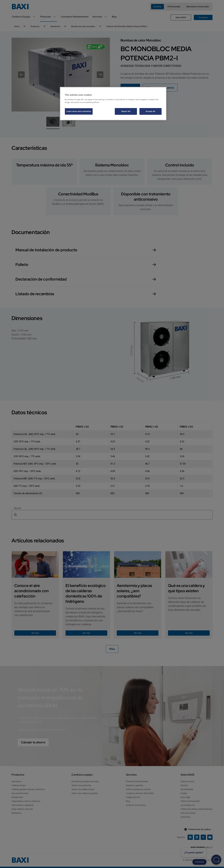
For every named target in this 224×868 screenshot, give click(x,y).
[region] (113, 104)
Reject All (126, 111)
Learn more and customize (79, 111)
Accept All (151, 111)
